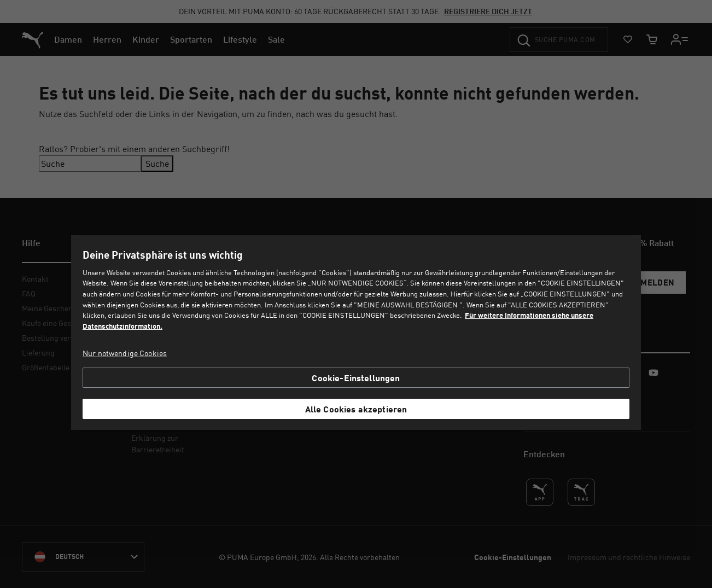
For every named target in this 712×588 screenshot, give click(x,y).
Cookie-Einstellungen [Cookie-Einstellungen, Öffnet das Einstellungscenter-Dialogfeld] (356, 378)
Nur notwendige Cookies (125, 353)
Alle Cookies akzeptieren (356, 409)
